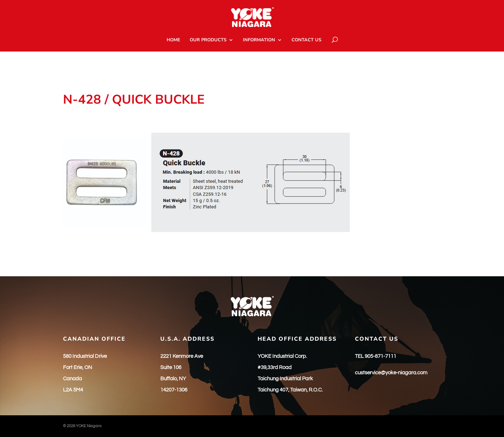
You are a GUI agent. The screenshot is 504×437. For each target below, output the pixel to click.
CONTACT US (306, 40)
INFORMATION (259, 40)
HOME (173, 40)
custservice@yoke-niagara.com (391, 373)
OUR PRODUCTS (208, 40)
